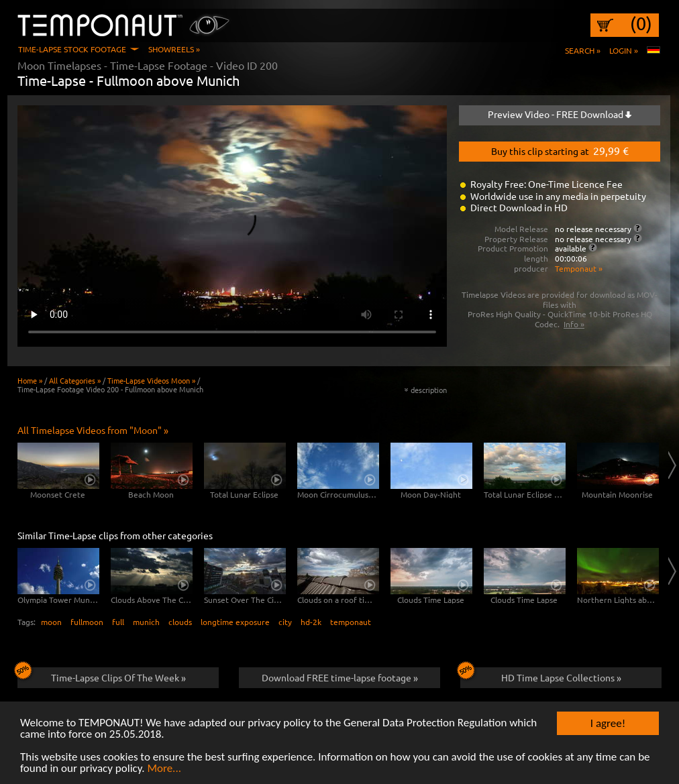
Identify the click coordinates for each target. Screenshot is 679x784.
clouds (180, 622)
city (285, 622)
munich (146, 622)
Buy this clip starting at (560, 150)
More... (164, 769)
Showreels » (174, 49)
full (118, 622)
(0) (641, 23)
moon (51, 622)
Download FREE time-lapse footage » (340, 677)
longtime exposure (235, 622)
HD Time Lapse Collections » (541, 675)
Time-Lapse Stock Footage (72, 49)
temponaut (351, 622)
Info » (574, 324)
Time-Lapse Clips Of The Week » (102, 675)
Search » (583, 50)
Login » (624, 50)
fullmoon (87, 622)
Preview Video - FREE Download (560, 114)
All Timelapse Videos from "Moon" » (93, 430)
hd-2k (311, 622)
